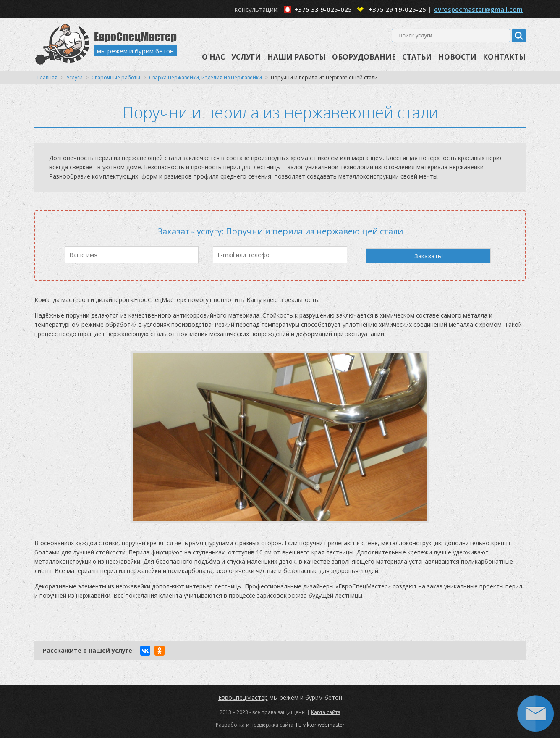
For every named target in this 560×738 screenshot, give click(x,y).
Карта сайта (326, 712)
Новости (457, 57)
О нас (213, 57)
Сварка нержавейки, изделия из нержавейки (205, 77)
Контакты (504, 57)
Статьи (417, 57)
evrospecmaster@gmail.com (478, 9)
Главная (47, 77)
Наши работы (297, 57)
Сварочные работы (116, 77)
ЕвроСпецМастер (243, 697)
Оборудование (364, 57)
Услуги (246, 57)
